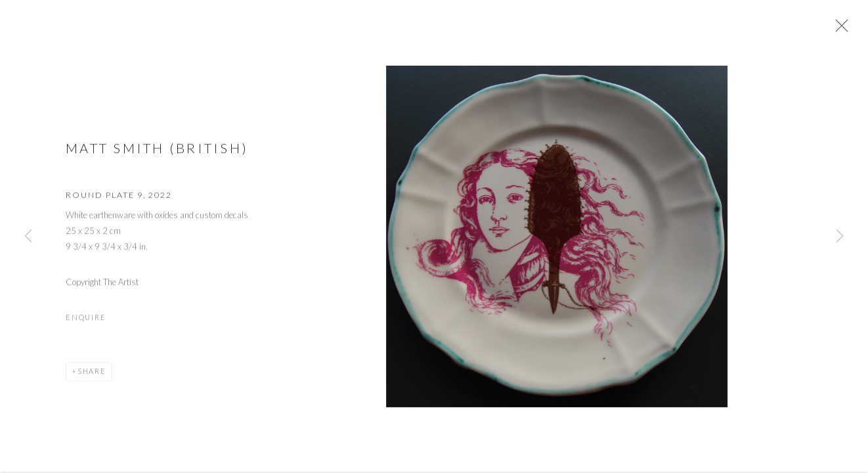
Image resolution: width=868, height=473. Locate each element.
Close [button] (842, 30)
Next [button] (840, 236)
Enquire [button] (86, 322)
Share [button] (92, 375)
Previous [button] (28, 236)
